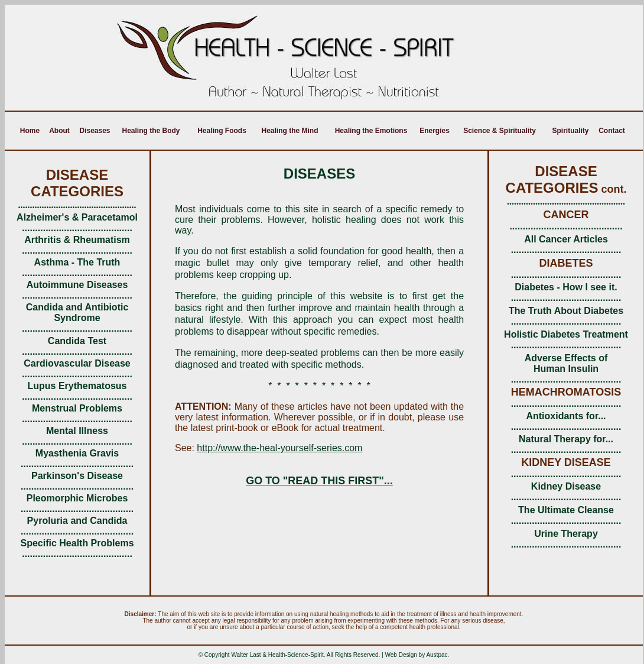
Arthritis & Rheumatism (77, 240)
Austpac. (438, 655)
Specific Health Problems (77, 543)
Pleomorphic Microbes (77, 498)
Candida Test (77, 341)
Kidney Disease (566, 486)
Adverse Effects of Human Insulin (566, 363)
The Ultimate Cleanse (566, 510)
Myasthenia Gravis (77, 453)
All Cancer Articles (566, 239)
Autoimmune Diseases (77, 285)
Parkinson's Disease (77, 476)
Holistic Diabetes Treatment (566, 334)
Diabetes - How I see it (565, 287)
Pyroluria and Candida (77, 521)
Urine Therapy (566, 534)
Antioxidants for (562, 416)
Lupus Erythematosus (77, 386)
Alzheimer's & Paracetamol (77, 217)
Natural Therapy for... (566, 439)
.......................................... (566, 250)
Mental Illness (77, 431)
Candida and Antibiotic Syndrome (77, 312)
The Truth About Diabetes (566, 311)
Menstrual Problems (77, 408)
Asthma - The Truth (77, 262)
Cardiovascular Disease (77, 363)
